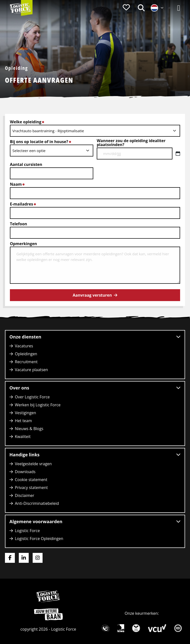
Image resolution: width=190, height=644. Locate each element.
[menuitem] (126, 8)
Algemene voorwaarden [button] (95, 521)
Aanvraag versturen (92, 295)
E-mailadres (24, 204)
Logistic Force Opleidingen (39, 539)
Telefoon (19, 224)
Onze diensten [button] (95, 337)
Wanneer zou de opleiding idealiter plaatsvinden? (131, 143)
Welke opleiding (28, 122)
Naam (19, 184)
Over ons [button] (95, 388)
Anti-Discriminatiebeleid (37, 503)
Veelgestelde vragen (33, 464)
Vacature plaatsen (31, 370)
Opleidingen (26, 354)
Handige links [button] (95, 455)
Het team (23, 421)
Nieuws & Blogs (29, 429)
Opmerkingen (24, 244)
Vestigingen (25, 413)
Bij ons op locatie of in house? (42, 142)
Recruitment (26, 362)
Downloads (25, 472)
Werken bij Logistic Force (38, 405)
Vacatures (24, 346)
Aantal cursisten (26, 164)
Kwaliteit (23, 437)
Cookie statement (31, 480)
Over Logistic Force (32, 397)
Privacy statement (31, 488)
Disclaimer (24, 495)
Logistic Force (27, 531)
